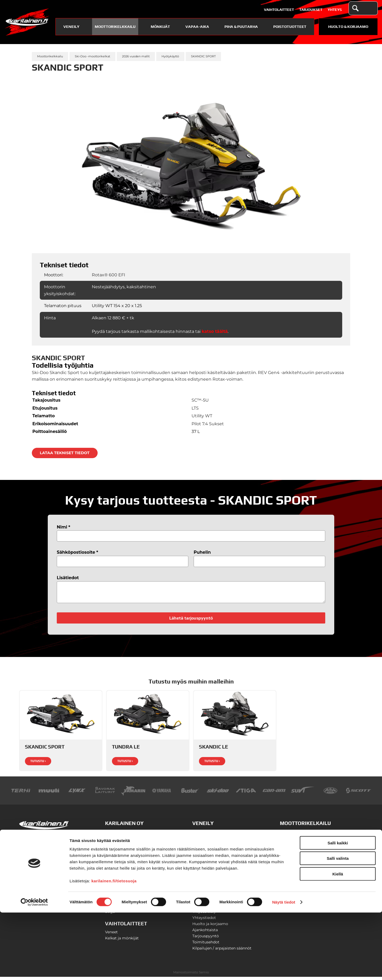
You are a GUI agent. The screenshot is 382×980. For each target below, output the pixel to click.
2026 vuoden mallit (136, 56)
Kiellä (338, 941)
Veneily (71, 27)
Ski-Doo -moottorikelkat (92, 56)
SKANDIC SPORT (203, 56)
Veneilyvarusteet (208, 878)
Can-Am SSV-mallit (298, 874)
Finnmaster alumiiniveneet (217, 841)
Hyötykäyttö (170, 56)
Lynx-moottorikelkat (299, 835)
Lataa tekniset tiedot (65, 453)
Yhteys (335, 10)
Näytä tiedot (284, 970)
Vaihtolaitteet (279, 10)
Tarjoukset (311, 10)
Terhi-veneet (204, 859)
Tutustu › (38, 764)
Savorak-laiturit (207, 896)
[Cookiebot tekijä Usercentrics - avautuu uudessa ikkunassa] (34, 970)
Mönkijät (160, 27)
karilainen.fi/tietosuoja (114, 948)
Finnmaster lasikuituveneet (218, 847)
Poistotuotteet (290, 27)
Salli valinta (338, 926)
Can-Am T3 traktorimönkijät (306, 868)
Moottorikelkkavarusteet (303, 847)
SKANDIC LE (214, 750)
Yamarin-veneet (207, 853)
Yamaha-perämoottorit (214, 872)
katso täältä (215, 331)
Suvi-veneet (203, 866)
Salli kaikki (338, 910)
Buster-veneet (205, 835)
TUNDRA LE (126, 750)
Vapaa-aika (197, 27)
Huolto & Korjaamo (348, 27)
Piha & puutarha (241, 27)
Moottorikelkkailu (115, 27)
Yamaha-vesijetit (208, 884)
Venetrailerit (204, 890)
